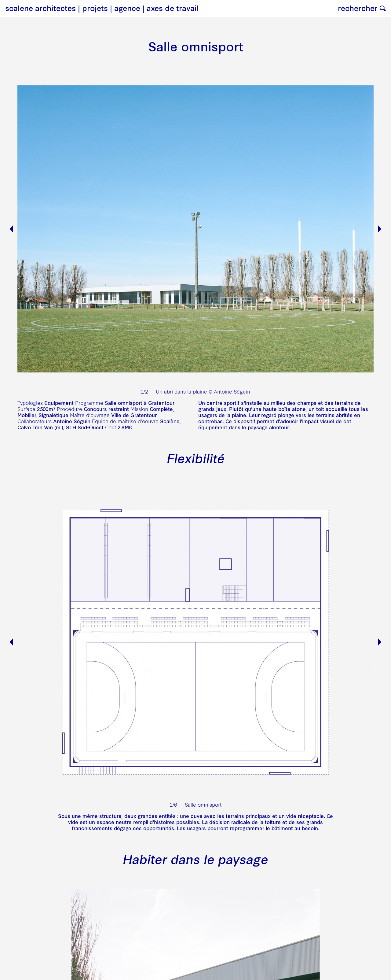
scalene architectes (40, 8)
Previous (11, 229)
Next (380, 229)
